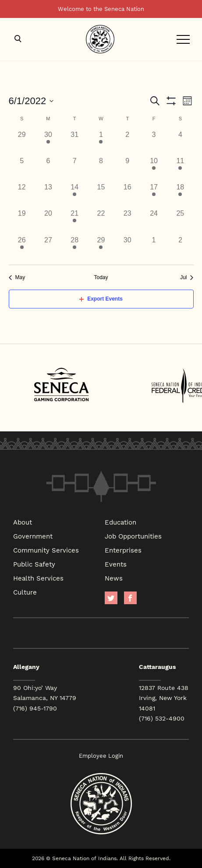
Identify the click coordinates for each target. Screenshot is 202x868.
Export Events (101, 299)
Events (116, 564)
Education (120, 522)
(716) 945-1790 (35, 708)
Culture (25, 592)
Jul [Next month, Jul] (187, 277)
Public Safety (34, 564)
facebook (130, 598)
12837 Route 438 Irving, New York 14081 (164, 698)
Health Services (38, 578)
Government (33, 536)
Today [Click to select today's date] (101, 277)
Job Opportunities (133, 536)
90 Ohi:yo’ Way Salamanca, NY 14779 (45, 693)
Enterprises (123, 550)
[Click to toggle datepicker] (31, 101)
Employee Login (101, 756)
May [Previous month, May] (17, 277)
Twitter (111, 598)
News (114, 578)
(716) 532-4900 (162, 718)
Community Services (46, 550)
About (23, 522)
